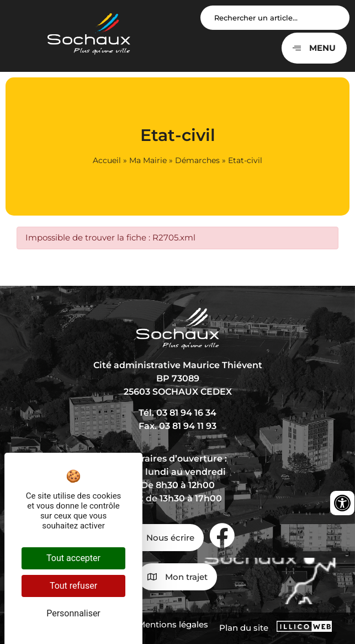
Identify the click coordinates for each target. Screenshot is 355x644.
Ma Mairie (148, 160)
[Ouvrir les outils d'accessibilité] (342, 503)
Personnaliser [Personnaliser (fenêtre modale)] (73, 613)
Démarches (197, 160)
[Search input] (275, 18)
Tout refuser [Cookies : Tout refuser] (73, 586)
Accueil (107, 160)
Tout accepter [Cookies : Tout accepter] (73, 558)
